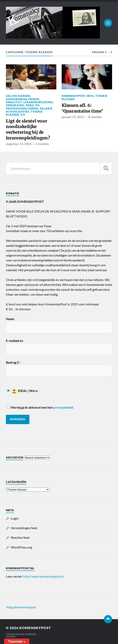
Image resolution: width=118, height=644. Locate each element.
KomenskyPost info (78, 96)
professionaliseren (22, 109)
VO (23, 115)
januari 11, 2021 (73, 117)
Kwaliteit (14, 102)
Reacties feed (20, 537)
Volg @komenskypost (21, 607)
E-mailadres (14, 341)
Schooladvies (17, 112)
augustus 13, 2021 (19, 144)
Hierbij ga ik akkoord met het (40, 407)
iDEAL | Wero (22, 391)
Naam (10, 319)
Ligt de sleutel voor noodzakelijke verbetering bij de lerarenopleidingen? (28, 129)
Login (15, 518)
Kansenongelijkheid (23, 99)
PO (38, 105)
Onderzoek (15, 105)
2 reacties (42, 144)
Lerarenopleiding (38, 102)
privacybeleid (63, 407)
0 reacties (95, 117)
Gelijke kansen (18, 96)
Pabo (30, 105)
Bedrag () (13, 362)
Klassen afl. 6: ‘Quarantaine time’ (82, 108)
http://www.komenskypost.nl (43, 576)
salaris (46, 109)
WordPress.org (21, 547)
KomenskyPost (35, 628)
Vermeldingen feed (24, 528)
